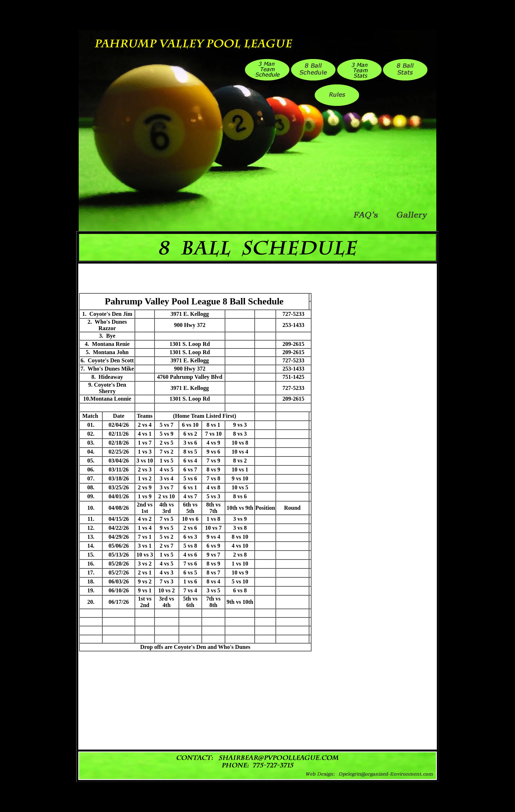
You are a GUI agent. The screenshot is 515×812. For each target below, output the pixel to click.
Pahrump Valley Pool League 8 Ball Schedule (194, 301)
